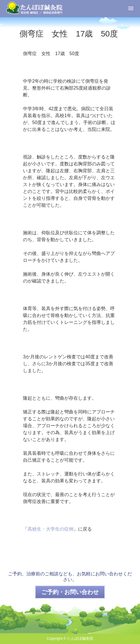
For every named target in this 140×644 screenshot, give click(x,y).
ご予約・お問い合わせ (70, 592)
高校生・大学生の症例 (50, 529)
